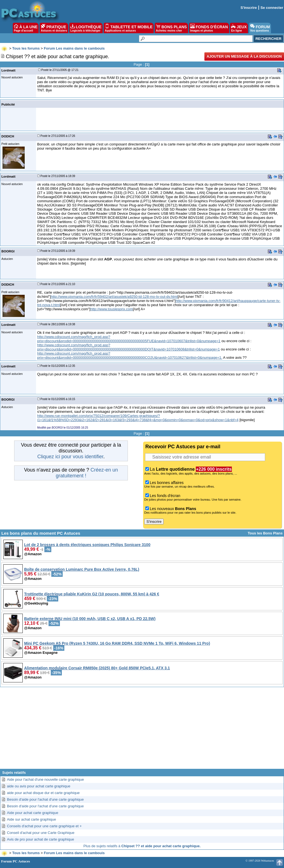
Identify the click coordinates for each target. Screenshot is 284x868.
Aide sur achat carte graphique (31, 819)
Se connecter (272, 8)
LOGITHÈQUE (86, 28)
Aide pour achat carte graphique (33, 813)
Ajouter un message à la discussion (244, 56)
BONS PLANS (171, 28)
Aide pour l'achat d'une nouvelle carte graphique (45, 779)
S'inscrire (249, 8)
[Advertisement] (142, 730)
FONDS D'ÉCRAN (209, 28)
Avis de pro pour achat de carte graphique (40, 839)
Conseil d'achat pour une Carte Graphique (41, 833)
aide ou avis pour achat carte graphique (39, 786)
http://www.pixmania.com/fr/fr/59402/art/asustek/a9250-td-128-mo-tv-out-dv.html (114, 297)
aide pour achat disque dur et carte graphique (43, 793)
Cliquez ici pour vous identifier (70, 457)
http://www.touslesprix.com (112, 309)
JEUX (239, 28)
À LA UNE (26, 28)
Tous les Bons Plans (265, 533)
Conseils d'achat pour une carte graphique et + (44, 826)
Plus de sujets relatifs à (142, 846)
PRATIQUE (54, 28)
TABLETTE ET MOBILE (129, 28)
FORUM (260, 28)
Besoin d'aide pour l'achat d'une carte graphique (45, 799)
